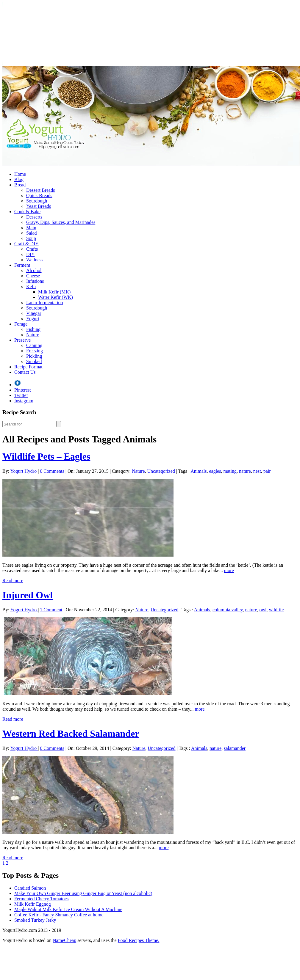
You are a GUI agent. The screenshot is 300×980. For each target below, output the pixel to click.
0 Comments (52, 471)
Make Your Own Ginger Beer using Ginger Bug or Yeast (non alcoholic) (83, 893)
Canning (34, 345)
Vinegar (34, 313)
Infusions (35, 281)
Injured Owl (28, 595)
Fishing (33, 329)
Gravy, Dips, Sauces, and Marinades (61, 222)
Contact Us (25, 372)
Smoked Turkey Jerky (35, 920)
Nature (33, 335)
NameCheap (64, 940)
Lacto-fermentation (45, 303)
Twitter (21, 395)
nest (257, 471)
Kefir (31, 286)
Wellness (35, 260)
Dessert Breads (40, 190)
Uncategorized (161, 471)
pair (267, 471)
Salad (32, 233)
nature (245, 471)
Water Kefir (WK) (56, 297)
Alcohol (34, 270)
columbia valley (228, 610)
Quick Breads (39, 195)
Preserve (22, 340)
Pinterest (23, 390)
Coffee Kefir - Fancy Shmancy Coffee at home (59, 915)
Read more (13, 581)
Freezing (35, 351)
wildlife (276, 610)
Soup (31, 238)
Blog (19, 179)
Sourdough (37, 201)
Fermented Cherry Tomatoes (42, 899)
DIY (30, 254)
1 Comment (51, 610)
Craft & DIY (26, 244)
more (229, 570)
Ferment (22, 265)
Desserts (34, 217)
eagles (215, 471)
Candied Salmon (30, 888)
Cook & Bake (27, 212)
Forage (21, 324)
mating (230, 471)
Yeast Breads (39, 206)
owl (263, 610)
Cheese (33, 276)
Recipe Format (28, 367)
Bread (20, 185)
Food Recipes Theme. (139, 940)
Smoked (34, 361)
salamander (235, 748)
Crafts (32, 249)
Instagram (24, 401)
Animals (199, 471)
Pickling (34, 356)
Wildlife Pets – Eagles (46, 456)
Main (31, 228)
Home (20, 174)
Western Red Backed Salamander (71, 734)
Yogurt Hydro (24, 471)
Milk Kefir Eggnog (33, 904)
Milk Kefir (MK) (54, 292)
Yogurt (33, 319)
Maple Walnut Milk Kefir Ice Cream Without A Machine (68, 909)
